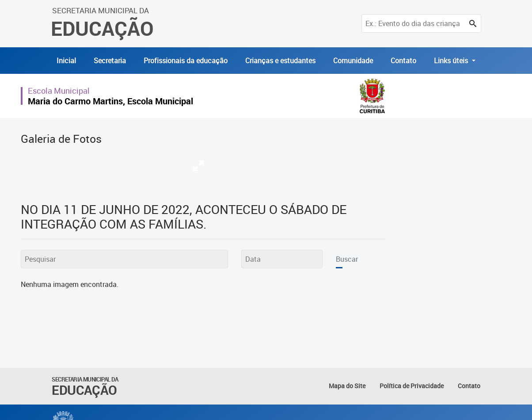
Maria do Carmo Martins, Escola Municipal (110, 101)
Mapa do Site (347, 386)
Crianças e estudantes (280, 61)
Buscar (347, 259)
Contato (403, 61)
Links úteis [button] (452, 61)
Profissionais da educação (186, 61)
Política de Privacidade (412, 386)
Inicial (66, 61)
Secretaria (110, 61)
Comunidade (353, 61)
